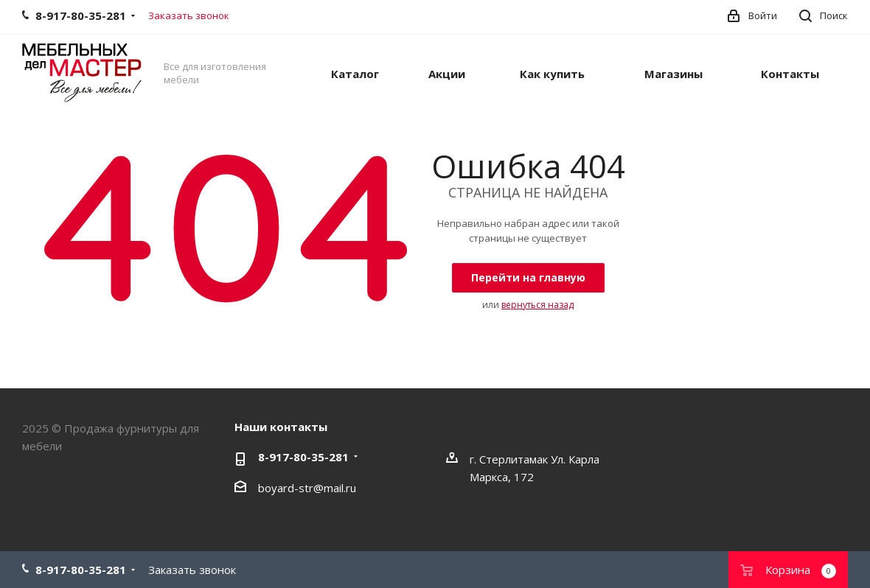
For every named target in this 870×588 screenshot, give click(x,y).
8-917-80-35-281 (303, 457)
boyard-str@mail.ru (307, 488)
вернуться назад (537, 305)
